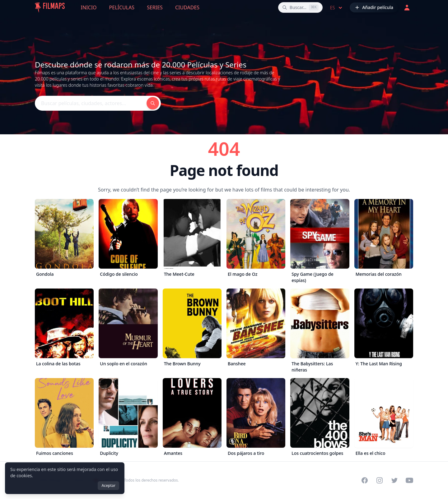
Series (155, 7)
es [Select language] (337, 8)
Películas (122, 7)
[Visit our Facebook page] (365, 480)
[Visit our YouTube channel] (409, 480)
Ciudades (187, 7)
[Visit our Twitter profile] (394, 480)
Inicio (89, 7)
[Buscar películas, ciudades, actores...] (300, 7)
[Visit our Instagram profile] (380, 480)
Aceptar (108, 485)
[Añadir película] (374, 7)
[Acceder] (407, 7)
